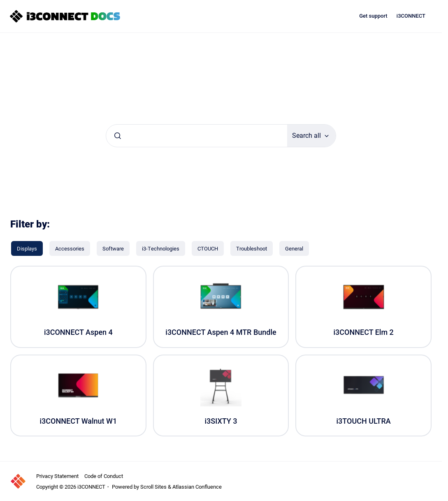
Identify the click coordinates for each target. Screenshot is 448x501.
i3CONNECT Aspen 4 (78, 332)
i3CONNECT (411, 16)
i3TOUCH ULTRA (364, 421)
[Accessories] (70, 248)
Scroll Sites (153, 487)
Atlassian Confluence (197, 487)
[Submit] (118, 136)
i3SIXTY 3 (221, 421)
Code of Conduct (104, 476)
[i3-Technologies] (161, 248)
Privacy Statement (57, 476)
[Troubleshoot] (252, 248)
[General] (294, 248)
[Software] (113, 248)
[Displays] (27, 248)
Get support (373, 16)
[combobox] (197, 136)
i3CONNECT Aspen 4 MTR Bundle (221, 332)
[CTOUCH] (208, 248)
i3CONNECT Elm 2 (363, 332)
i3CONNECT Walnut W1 (79, 421)
